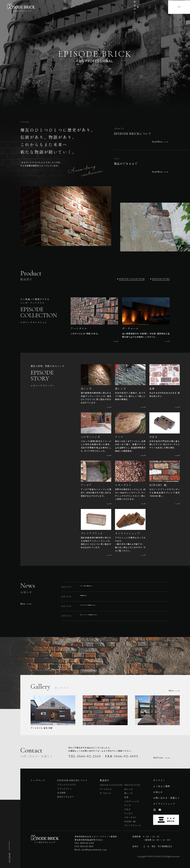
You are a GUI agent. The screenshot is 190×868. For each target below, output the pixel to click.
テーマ (127, 805)
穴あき (127, 809)
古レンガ (128, 789)
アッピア (128, 813)
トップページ (38, 780)
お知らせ (141, 7)
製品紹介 (93, 7)
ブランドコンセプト (67, 785)
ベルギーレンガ (132, 801)
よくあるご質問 (126, 7)
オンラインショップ (164, 804)
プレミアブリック (133, 825)
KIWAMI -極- (130, 821)
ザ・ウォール (105, 793)
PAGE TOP (10, 858)
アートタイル (106, 789)
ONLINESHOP (183, 7)
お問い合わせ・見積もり (161, 7)
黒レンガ (128, 793)
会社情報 (61, 793)
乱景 (126, 797)
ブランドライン (64, 789)
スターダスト (131, 817)
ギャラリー (109, 7)
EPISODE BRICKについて (71, 7)
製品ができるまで (66, 797)
